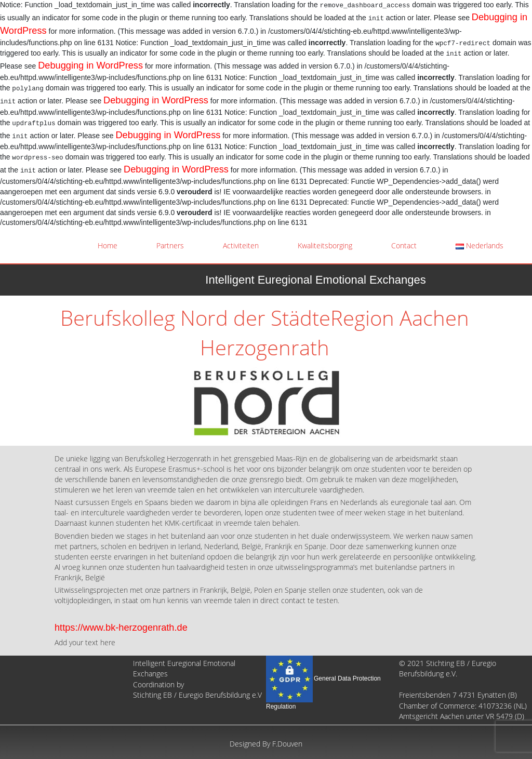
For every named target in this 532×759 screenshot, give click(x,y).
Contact (404, 245)
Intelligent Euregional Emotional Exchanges (315, 280)
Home (108, 245)
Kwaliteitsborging (325, 245)
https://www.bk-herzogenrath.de (121, 628)
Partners (170, 245)
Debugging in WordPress (90, 65)
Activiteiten (241, 245)
